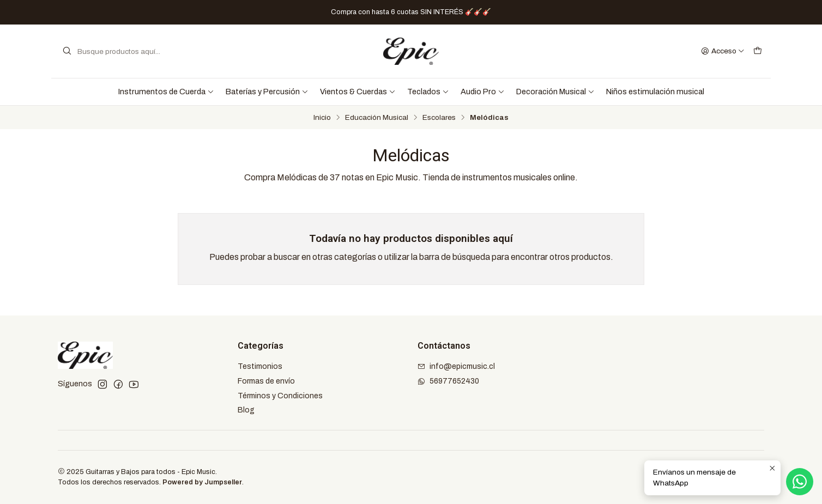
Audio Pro (483, 92)
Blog (246, 410)
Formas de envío (266, 381)
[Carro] (758, 51)
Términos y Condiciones (280, 396)
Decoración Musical (555, 92)
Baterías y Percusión (267, 92)
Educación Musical (377, 118)
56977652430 (448, 381)
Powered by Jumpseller (202, 482)
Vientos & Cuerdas (358, 92)
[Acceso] (723, 51)
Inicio (322, 118)
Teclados (428, 92)
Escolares (439, 118)
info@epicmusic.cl (456, 366)
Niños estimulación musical (655, 92)
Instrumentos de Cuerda (166, 92)
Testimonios (260, 366)
